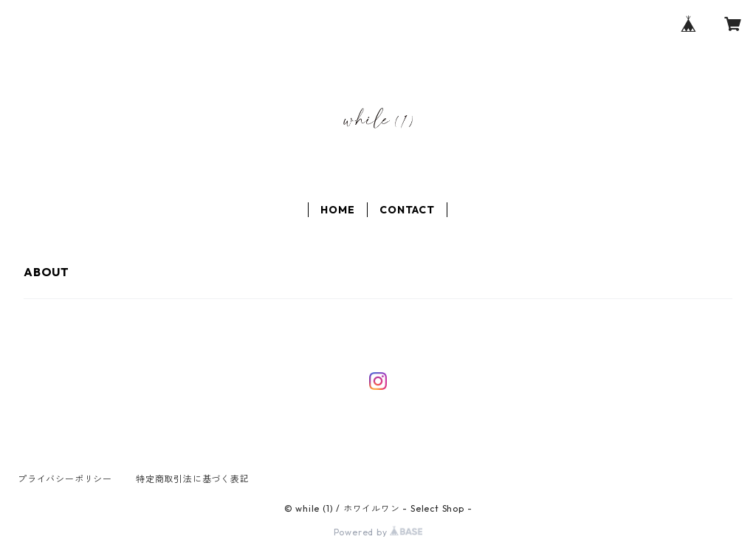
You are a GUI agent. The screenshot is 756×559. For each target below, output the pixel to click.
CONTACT (407, 210)
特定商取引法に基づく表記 (193, 479)
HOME (337, 210)
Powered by (378, 532)
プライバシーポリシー (65, 479)
